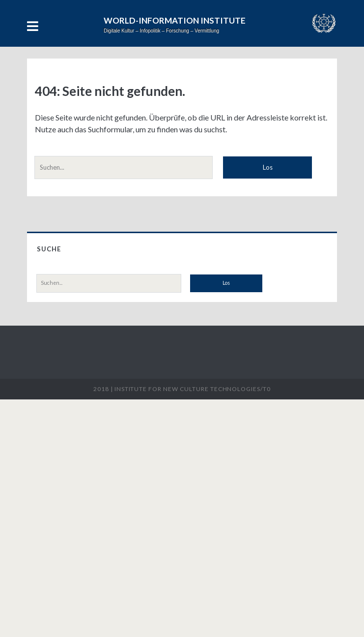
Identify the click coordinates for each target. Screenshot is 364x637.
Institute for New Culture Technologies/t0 (193, 389)
